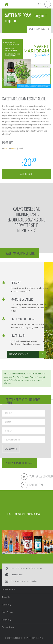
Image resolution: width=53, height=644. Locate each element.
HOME (31, 29)
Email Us (34, 581)
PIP (6, 148)
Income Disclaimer (8, 612)
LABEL (14, 148)
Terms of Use (6, 597)
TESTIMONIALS (34, 514)
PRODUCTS (20, 514)
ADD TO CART (27, 173)
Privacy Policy (7, 620)
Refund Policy (7, 605)
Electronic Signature (8, 627)
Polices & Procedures (9, 590)
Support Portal (17, 575)
